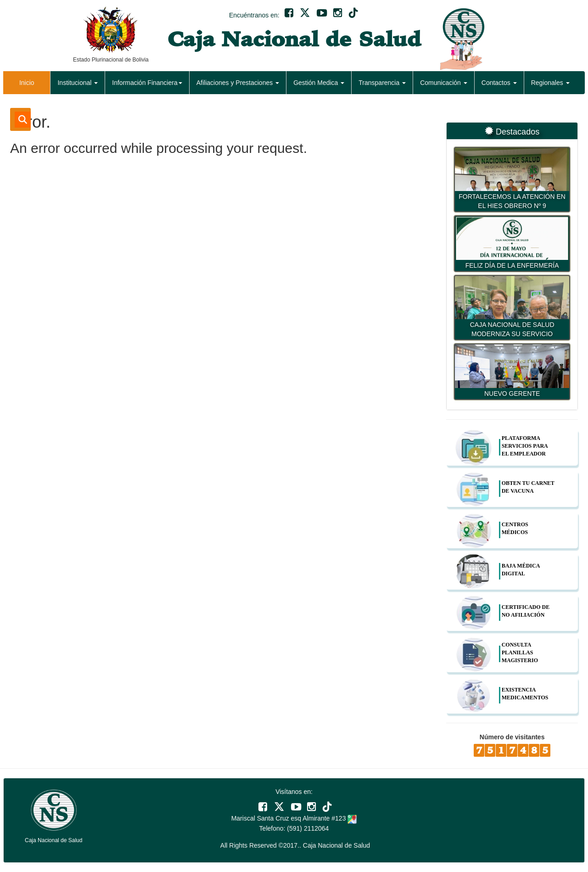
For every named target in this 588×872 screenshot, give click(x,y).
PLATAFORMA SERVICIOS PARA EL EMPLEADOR (525, 446)
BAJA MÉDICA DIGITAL (521, 570)
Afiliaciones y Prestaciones (238, 83)
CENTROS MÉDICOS (515, 528)
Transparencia (382, 83)
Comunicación (444, 83)
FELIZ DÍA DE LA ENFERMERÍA (512, 265)
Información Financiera (147, 83)
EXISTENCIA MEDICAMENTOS (525, 694)
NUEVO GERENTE (512, 394)
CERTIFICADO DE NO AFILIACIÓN (526, 611)
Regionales (550, 83)
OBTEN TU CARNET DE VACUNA (528, 487)
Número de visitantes (512, 737)
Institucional (78, 83)
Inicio (27, 83)
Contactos (499, 83)
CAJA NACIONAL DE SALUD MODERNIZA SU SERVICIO (512, 329)
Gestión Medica (319, 83)
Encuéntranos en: (254, 15)
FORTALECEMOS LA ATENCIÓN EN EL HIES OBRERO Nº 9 (512, 201)
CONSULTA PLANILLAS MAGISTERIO (520, 653)
